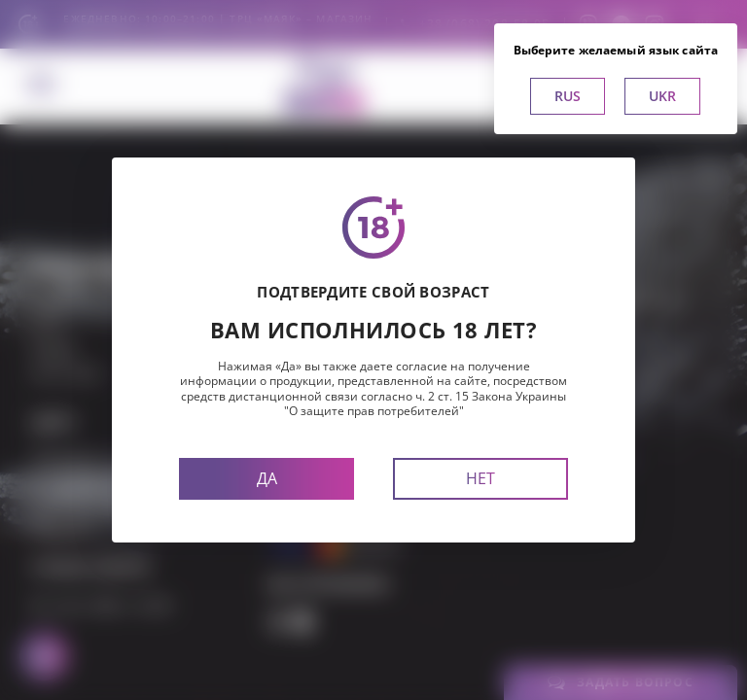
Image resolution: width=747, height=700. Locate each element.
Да (267, 478)
